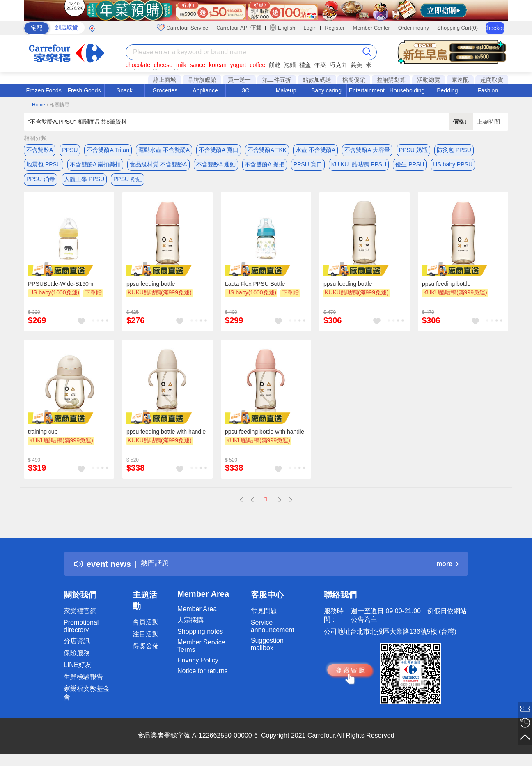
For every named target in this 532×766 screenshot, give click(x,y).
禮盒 (305, 65)
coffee (257, 65)
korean (218, 65)
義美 (356, 65)
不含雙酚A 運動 (216, 166)
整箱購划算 (391, 80)
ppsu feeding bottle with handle (166, 437)
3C (245, 90)
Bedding (447, 90)
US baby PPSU (453, 166)
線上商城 (165, 80)
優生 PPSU (410, 166)
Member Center (371, 28)
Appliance (205, 90)
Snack (125, 90)
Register (335, 28)
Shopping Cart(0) (457, 28)
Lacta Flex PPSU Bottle (255, 290)
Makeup (286, 90)
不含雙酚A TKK (267, 150)
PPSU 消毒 (41, 183)
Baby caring (326, 90)
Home (39, 105)
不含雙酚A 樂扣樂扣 (95, 166)
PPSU (70, 150)
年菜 (320, 65)
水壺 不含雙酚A (315, 150)
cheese (163, 65)
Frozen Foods (44, 90)
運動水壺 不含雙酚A (164, 150)
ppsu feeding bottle (151, 290)
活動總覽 (429, 80)
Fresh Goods (84, 90)
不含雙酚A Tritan (108, 150)
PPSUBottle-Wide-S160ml (61, 290)
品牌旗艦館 (202, 80)
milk (181, 65)
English (282, 28)
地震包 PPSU (44, 166)
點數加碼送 (317, 80)
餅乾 (275, 65)
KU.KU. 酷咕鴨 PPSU (359, 166)
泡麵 (290, 65)
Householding (407, 90)
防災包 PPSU (454, 150)
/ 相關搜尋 (58, 105)
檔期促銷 (354, 80)
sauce (198, 65)
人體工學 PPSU (84, 183)
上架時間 (488, 122)
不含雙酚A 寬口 (218, 150)
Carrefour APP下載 (239, 28)
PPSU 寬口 (308, 166)
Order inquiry (414, 28)
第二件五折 (277, 80)
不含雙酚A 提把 (264, 166)
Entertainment (367, 90)
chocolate (138, 65)
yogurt (238, 65)
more (447, 569)
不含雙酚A (40, 150)
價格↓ (461, 122)
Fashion (488, 90)
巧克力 (338, 65)
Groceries (165, 90)
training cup (43, 437)
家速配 (460, 80)
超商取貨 (492, 80)
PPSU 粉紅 (128, 183)
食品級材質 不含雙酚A (158, 166)
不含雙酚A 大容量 (367, 150)
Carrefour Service (182, 28)
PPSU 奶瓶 (413, 150)
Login (310, 28)
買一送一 (239, 80)
